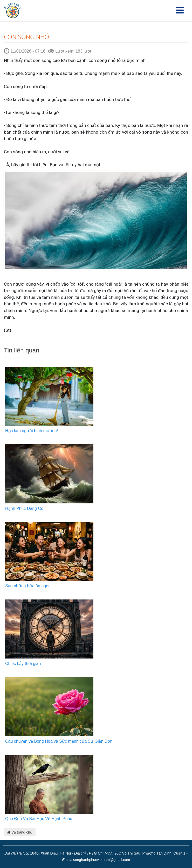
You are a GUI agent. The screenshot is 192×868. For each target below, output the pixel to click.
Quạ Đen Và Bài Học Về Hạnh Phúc (39, 819)
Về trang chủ (20, 832)
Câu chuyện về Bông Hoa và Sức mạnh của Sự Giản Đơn (59, 741)
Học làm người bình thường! (32, 431)
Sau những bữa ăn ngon (28, 586)
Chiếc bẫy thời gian (23, 664)
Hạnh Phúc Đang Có (24, 508)
